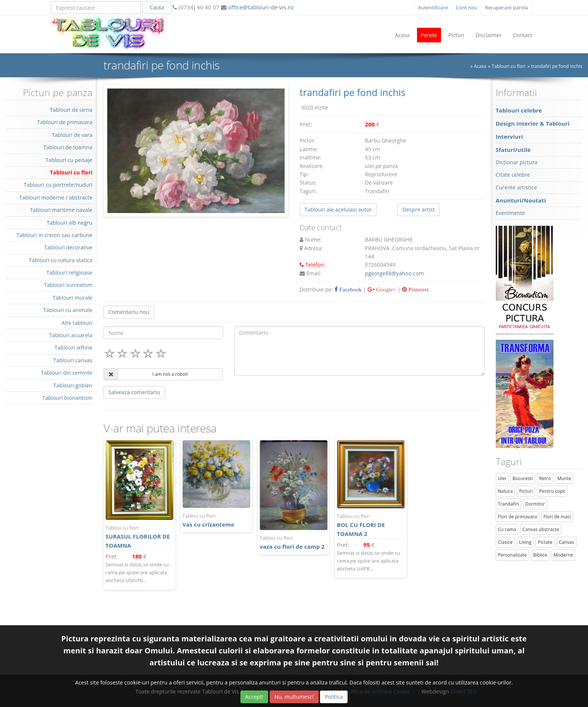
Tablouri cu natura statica (61, 260)
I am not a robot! (170, 374)
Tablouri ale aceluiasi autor (338, 209)
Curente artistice (516, 187)
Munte (564, 478)
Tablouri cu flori (508, 66)
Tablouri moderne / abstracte (56, 197)
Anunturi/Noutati (521, 200)
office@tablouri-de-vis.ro (260, 7)
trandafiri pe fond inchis (557, 66)
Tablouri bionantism (67, 398)
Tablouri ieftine (74, 347)
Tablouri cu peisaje (69, 160)
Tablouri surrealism (68, 285)
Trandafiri (508, 504)
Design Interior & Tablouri (533, 123)
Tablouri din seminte (67, 373)
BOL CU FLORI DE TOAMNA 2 (371, 525)
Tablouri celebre (519, 110)
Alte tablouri (77, 323)
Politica (334, 697)
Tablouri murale (72, 298)
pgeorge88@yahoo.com (394, 273)
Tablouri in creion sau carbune (54, 235)
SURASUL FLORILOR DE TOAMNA (139, 537)
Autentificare (433, 8)
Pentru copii (552, 491)
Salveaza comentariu (134, 392)
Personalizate (512, 555)
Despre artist (418, 209)
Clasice (505, 542)
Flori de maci (557, 517)
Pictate (545, 542)
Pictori (456, 35)
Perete (429, 35)
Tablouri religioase (70, 272)
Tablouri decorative (68, 247)
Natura (505, 491)
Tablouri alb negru (69, 223)
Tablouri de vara (72, 135)
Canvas (566, 542)
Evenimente (510, 213)
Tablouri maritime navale (61, 210)
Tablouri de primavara (65, 122)
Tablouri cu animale (68, 310)
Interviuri (509, 137)
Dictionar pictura (517, 162)
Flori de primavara (518, 517)
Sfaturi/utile (513, 150)
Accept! (254, 697)
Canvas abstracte (541, 529)
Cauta (157, 7)
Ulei (502, 478)
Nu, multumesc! (294, 697)
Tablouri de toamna (68, 147)
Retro (545, 478)
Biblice (540, 555)
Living (525, 542)
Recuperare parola (506, 8)
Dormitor (535, 504)
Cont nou (467, 8)
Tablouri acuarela (71, 335)
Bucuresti (523, 478)
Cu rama (507, 529)
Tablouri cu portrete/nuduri (58, 185)
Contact (523, 35)
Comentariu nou (129, 312)
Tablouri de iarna (71, 110)
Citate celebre (513, 175)
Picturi (526, 491)
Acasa (402, 35)
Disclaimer (489, 35)
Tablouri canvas (73, 360)
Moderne (563, 555)
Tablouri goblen (73, 385)
